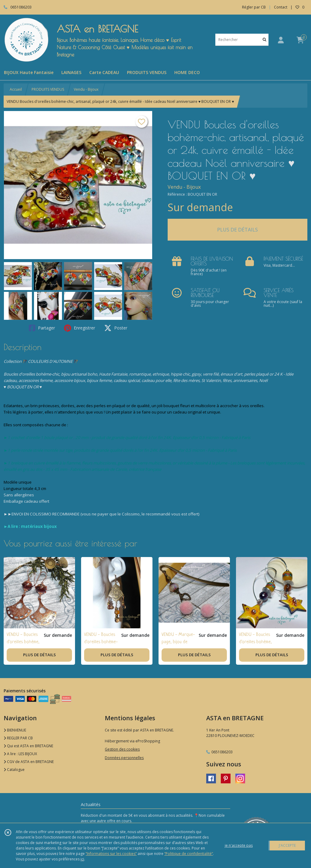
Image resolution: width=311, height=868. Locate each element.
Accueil (16, 89)
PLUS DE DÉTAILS (238, 230)
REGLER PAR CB (18, 738)
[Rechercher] (265, 40)
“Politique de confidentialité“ (189, 854)
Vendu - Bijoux (86, 89)
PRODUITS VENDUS (48, 89)
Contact (281, 7)
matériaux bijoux (39, 526)
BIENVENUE (15, 730)
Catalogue (14, 770)
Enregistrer (80, 328)
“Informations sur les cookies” (111, 854)
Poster (116, 328)
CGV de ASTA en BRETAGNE (29, 762)
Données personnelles (124, 758)
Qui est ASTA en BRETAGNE (28, 746)
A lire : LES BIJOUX (20, 754)
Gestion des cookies (122, 749)
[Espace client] (281, 40)
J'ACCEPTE (287, 845)
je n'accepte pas (239, 845)
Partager (42, 328)
